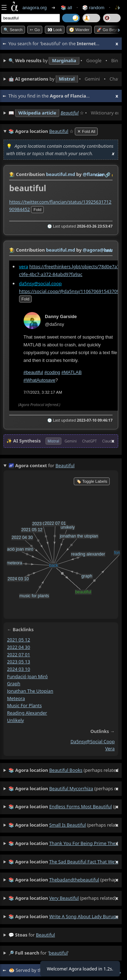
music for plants (24, 705)
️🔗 (108, 175)
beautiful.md (60, 174)
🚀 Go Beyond (110, 30)
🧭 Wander (79, 30)
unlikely (16, 720)
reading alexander (27, 713)
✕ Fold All (86, 131)
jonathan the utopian (30, 691)
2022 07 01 (19, 654)
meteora (16, 698)
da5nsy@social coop (93, 741)
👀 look (55, 30)
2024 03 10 (19, 669)
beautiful (46, 935)
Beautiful (70, 113)
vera (24, 266)
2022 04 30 (19, 647)
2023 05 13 (19, 662)
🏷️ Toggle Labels (92, 481)
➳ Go (35, 30)
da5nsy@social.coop (40, 283)
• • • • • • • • (63, 61)
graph (14, 683)
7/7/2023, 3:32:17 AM (43, 392)
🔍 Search (13, 30)
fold (37, 210)
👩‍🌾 (12, 174)
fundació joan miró (27, 676)
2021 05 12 (19, 640)
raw (99, 175)
